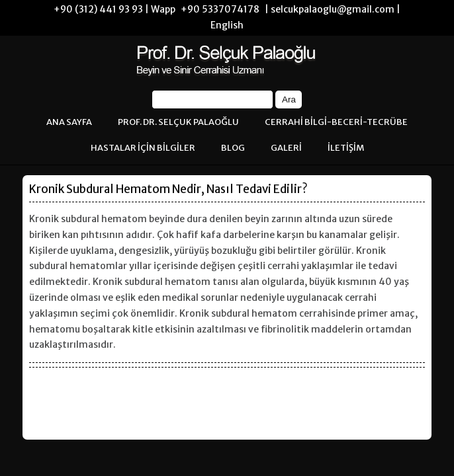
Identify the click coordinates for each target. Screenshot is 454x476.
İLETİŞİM (346, 148)
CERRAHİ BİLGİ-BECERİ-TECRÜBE (336, 122)
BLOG (233, 148)
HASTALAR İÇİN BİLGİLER (143, 148)
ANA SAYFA (69, 122)
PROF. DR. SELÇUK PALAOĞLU (178, 122)
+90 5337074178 (220, 9)
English (227, 25)
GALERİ (286, 148)
